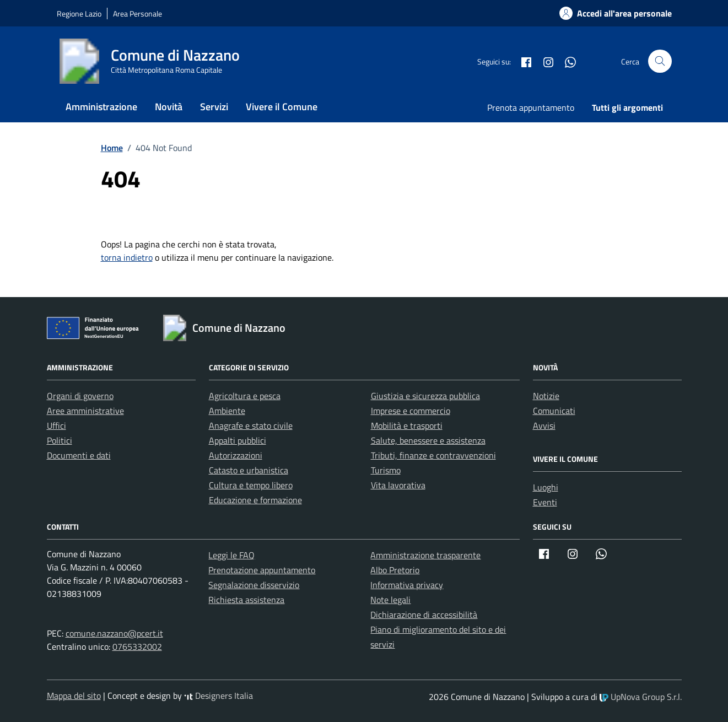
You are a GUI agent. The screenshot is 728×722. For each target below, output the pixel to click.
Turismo (386, 470)
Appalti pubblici (238, 440)
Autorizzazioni (236, 455)
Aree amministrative (85, 411)
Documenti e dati (79, 455)
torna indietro (127, 257)
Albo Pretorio (395, 570)
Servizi (214, 107)
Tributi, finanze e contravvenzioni (433, 455)
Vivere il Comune (282, 107)
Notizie (546, 396)
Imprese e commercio (411, 411)
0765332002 (137, 646)
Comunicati (554, 411)
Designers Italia (219, 696)
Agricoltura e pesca (245, 396)
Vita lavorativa (398, 485)
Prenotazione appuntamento (262, 570)
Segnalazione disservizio (254, 585)
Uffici (56, 425)
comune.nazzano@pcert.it (114, 633)
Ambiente (227, 411)
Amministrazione (101, 107)
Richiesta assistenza (246, 600)
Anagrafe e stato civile (251, 425)
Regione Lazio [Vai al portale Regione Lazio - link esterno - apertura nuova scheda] (79, 14)
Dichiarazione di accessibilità (424, 615)
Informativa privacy (407, 585)
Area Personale (137, 14)
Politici (60, 440)
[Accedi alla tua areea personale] (609, 13)
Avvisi (544, 425)
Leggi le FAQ (231, 555)
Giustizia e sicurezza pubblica (425, 396)
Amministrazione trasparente (425, 555)
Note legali (390, 600)
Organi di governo (80, 396)
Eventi (545, 502)
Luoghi (546, 487)
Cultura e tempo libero (251, 485)
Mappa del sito (74, 696)
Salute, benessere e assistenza (428, 440)
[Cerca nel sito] (660, 61)
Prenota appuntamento (531, 107)
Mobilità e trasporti (407, 425)
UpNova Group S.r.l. (641, 697)
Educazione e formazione (255, 500)
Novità (169, 107)
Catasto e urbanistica (249, 470)
